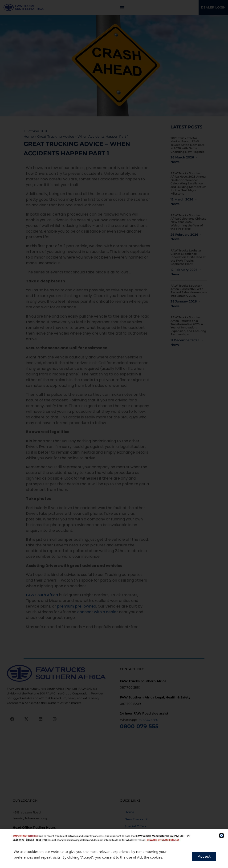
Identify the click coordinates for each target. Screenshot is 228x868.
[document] (114, 434)
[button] (222, 836)
